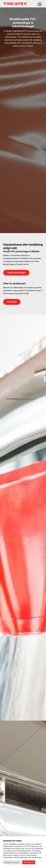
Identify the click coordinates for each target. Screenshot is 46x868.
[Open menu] (40, 4)
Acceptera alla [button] (29, 862)
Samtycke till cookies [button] (12, 862)
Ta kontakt (12, 302)
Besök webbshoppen (16, 273)
